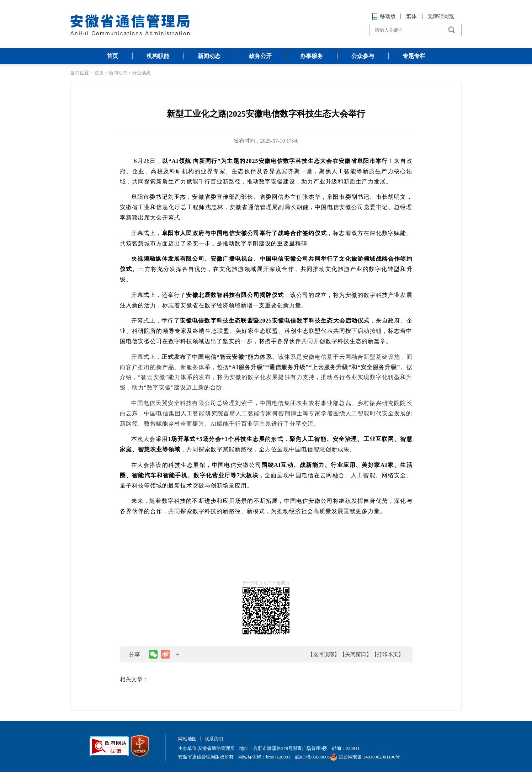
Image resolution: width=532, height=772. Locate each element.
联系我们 (214, 739)
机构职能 (158, 56)
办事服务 (312, 56)
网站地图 (187, 739)
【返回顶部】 (324, 654)
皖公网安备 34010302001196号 (365, 757)
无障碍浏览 (441, 16)
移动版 (384, 16)
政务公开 (260, 56)
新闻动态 (209, 56)
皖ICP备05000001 (313, 757)
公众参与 (363, 56)
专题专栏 (414, 56)
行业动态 (142, 73)
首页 (112, 56)
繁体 (411, 16)
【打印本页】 (388, 654)
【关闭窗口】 (356, 654)
